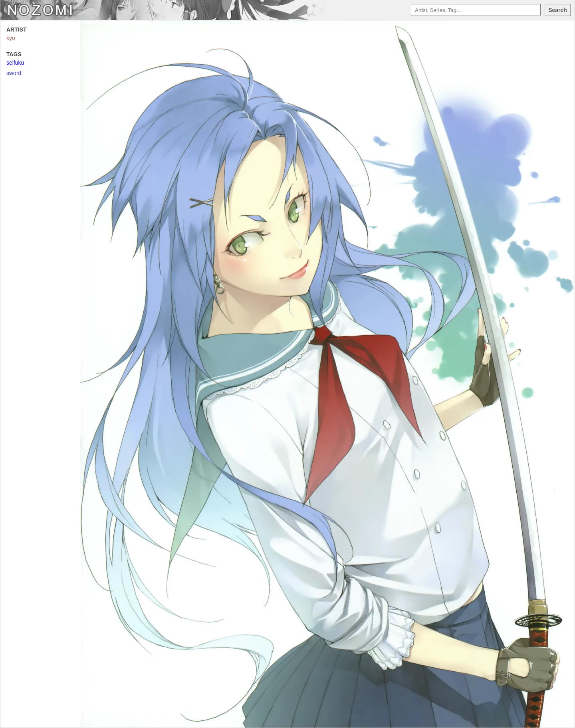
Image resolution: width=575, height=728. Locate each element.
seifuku (15, 63)
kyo (11, 38)
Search (558, 10)
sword (14, 73)
